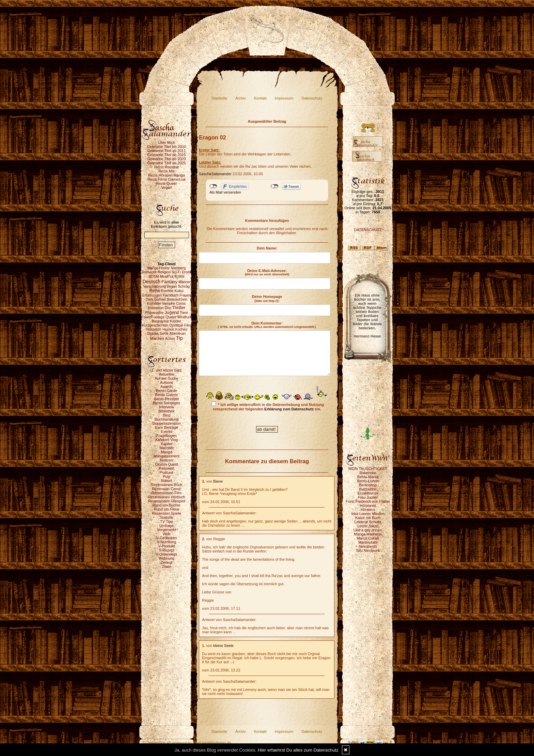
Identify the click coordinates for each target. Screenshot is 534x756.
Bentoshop (368, 485)
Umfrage (167, 526)
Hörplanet (368, 505)
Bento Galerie (166, 395)
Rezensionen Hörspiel (167, 501)
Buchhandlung (167, 419)
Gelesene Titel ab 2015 (166, 155)
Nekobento (368, 546)
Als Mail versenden (225, 192)
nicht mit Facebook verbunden (213, 186)
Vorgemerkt (167, 530)
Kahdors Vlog (167, 440)
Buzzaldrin (368, 489)
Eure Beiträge (166, 427)
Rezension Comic (167, 489)
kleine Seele (223, 646)
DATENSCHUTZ (368, 230)
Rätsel (166, 481)
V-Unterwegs (167, 554)
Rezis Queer (166, 183)
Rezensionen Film (167, 493)
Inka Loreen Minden (368, 514)
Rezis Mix (167, 171)
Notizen (166, 460)
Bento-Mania (368, 477)
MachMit (167, 448)
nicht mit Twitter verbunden (275, 186)
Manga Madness (368, 534)
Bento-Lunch (368, 481)
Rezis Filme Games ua (166, 179)
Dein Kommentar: (267, 325)
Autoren (167, 382)
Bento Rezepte (167, 399)
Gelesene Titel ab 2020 (166, 159)
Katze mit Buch (368, 518)
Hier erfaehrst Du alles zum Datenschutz (298, 750)
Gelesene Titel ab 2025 (166, 163)
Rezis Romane (167, 167)
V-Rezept (166, 550)
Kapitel (167, 444)
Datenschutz (312, 98)
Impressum (284, 98)
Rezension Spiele (167, 513)
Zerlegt (167, 562)
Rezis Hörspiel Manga (167, 175)
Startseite (219, 98)
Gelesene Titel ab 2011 (166, 151)
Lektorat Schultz (368, 522)
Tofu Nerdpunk (368, 550)
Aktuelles (167, 374)
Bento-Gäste (167, 391)
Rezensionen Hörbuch (167, 497)
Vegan (166, 187)
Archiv (241, 98)
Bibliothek (167, 411)
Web (167, 534)
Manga (167, 452)
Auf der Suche (167, 378)
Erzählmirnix (368, 493)
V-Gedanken (166, 538)
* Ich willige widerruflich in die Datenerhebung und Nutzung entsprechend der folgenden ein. (268, 406)
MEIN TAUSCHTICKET (368, 469)
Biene (218, 481)
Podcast (167, 472)
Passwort (166, 468)
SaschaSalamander (215, 174)
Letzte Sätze (368, 526)
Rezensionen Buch (167, 485)
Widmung (167, 558)
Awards (167, 387)
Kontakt (260, 98)
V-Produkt (167, 546)
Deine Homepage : (267, 299)
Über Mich (167, 142)
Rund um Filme (167, 509)
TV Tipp (167, 521)
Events (167, 432)
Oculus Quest (167, 464)
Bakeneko (368, 473)
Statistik (167, 517)
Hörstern (368, 510)
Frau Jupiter (368, 497)
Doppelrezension (167, 423)
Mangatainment (167, 456)
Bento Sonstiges (167, 403)
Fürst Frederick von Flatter (368, 501)
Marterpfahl (368, 542)
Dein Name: (267, 248)
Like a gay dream (368, 530)
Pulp (167, 477)
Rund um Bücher (167, 505)
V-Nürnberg (167, 542)
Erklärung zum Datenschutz (289, 409)
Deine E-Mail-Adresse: (267, 272)
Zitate (167, 566)
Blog (167, 415)
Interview (167, 407)
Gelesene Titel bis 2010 (167, 147)
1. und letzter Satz (167, 370)
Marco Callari (368, 538)
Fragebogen (166, 436)
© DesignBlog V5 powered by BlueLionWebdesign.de (187, 743)
